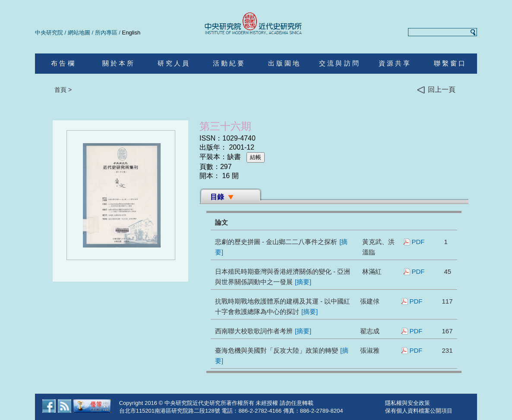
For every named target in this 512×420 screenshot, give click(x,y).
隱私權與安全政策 (408, 403)
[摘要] (303, 282)
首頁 (60, 90)
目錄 (217, 197)
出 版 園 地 (284, 63)
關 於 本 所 (118, 63)
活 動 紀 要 (229, 63)
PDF (418, 242)
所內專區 (106, 33)
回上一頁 (436, 90)
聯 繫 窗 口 (450, 63)
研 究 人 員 (173, 63)
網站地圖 (79, 33)
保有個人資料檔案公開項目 (419, 411)
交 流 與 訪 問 (339, 63)
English (131, 33)
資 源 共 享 (394, 63)
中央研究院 (49, 33)
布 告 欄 (62, 63)
